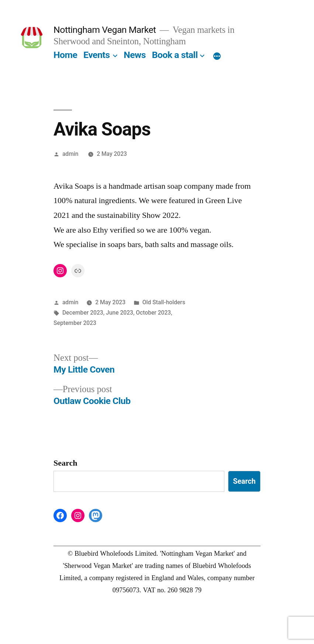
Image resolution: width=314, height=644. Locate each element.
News (135, 55)
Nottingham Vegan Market (105, 30)
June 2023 (120, 313)
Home (65, 55)
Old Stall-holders (164, 302)
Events (96, 55)
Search (65, 463)
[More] (217, 56)
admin (70, 154)
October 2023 (153, 313)
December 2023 (83, 313)
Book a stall (175, 55)
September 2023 (75, 323)
